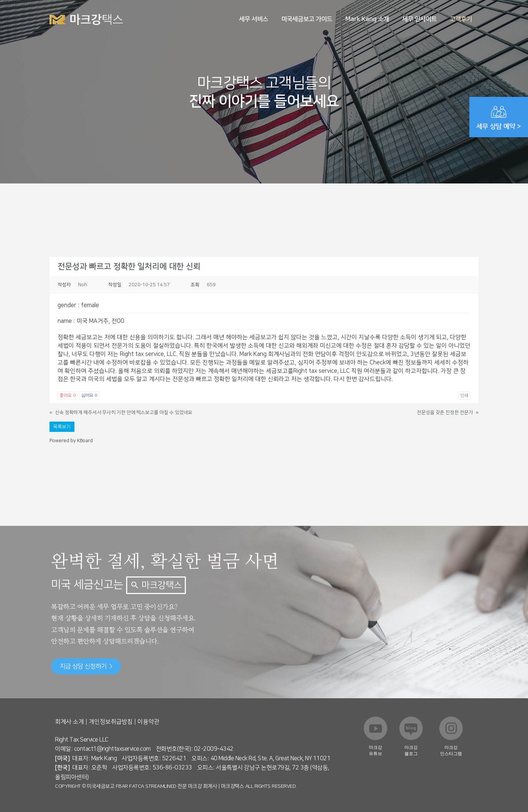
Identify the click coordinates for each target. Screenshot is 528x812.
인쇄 (464, 395)
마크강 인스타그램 (451, 751)
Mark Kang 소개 (367, 19)
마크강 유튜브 (375, 751)
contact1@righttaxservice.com (112, 749)
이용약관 (148, 722)
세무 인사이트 (419, 19)
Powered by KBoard (71, 441)
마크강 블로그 (411, 751)
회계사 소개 (69, 722)
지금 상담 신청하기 (86, 666)
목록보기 (62, 427)
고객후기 (461, 19)
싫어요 (89, 395)
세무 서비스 (254, 19)
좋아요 (68, 395)
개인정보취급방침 (111, 722)
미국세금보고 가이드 (307, 19)
